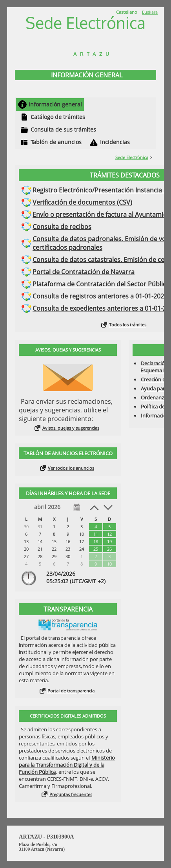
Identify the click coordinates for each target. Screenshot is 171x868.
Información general (55, 104)
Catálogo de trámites (58, 117)
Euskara (150, 12)
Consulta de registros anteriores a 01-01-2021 (100, 296)
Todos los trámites (128, 325)
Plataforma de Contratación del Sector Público (101, 284)
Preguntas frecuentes (71, 794)
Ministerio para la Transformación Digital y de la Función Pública (67, 765)
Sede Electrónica (132, 157)
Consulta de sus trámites (63, 129)
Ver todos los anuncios (71, 468)
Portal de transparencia (71, 691)
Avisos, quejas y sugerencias (71, 428)
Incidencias (115, 142)
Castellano (127, 12)
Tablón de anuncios (56, 142)
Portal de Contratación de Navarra (84, 272)
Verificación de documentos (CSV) (82, 202)
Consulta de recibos (62, 227)
